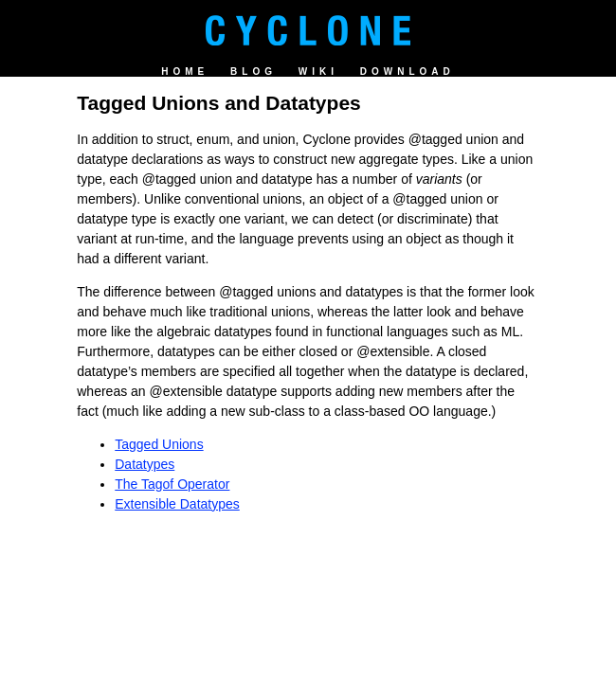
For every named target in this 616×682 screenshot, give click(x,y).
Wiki (318, 72)
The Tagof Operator (172, 484)
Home (185, 72)
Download (408, 72)
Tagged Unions (159, 444)
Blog (254, 72)
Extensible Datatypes (177, 504)
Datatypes (145, 464)
